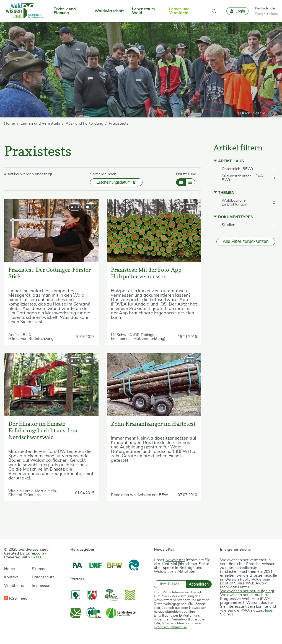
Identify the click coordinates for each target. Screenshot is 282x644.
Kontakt (11, 577)
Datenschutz (43, 577)
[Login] (237, 11)
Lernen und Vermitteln (179, 11)
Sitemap (39, 569)
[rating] (75, 207)
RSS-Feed (16, 598)
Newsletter (175, 560)
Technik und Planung (65, 11)
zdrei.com (35, 553)
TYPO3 (37, 557)
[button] (214, 11)
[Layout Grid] (181, 182)
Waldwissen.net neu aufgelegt (247, 591)
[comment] (89, 207)
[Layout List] (190, 182)
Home (10, 569)
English (271, 8)
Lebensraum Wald (143, 11)
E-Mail (184, 615)
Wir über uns (16, 586)
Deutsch (260, 8)
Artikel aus (231, 161)
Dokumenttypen (236, 217)
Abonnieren (199, 584)
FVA (157, 623)
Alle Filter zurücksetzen (246, 241)
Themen (226, 193)
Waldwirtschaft (109, 11)
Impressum (42, 586)
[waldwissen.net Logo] (25, 11)
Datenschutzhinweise (170, 627)
